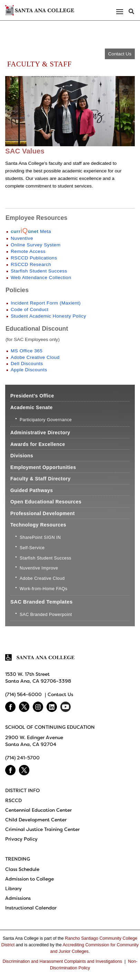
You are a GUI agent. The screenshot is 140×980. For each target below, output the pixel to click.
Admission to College (29, 879)
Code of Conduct (30, 310)
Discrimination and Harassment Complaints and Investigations (62, 961)
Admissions (18, 898)
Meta (31, 231)
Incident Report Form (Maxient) (46, 303)
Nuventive (22, 238)
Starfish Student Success (39, 271)
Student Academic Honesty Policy (48, 316)
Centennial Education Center (38, 810)
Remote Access (28, 251)
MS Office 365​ (27, 351)
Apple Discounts (30, 370)
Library (13, 888)
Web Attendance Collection (41, 278)
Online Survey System (36, 245)
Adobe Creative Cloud (35, 357)
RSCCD (13, 800)
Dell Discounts (28, 364)
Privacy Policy (21, 839)
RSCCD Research (31, 264)
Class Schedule (22, 869)
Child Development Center (36, 820)
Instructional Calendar (31, 908)
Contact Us (120, 54)
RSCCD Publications (34, 258)
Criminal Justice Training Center (42, 829)
